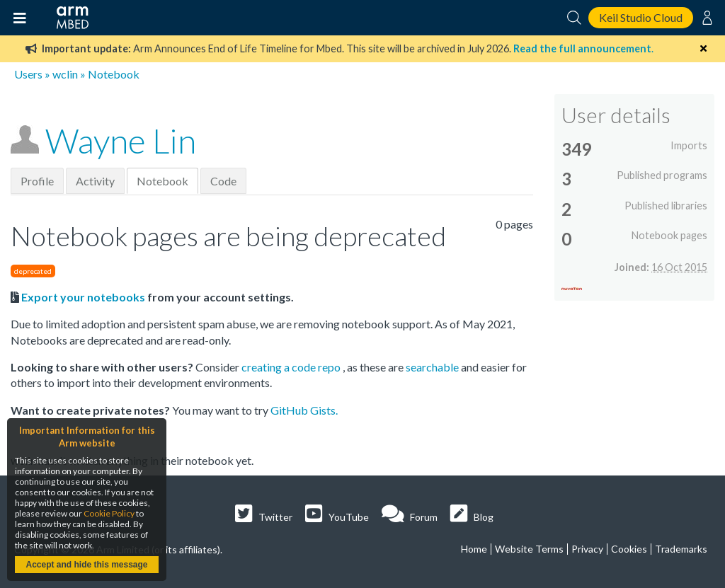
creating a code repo (292, 367)
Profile (37, 181)
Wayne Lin (121, 140)
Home (474, 549)
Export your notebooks (83, 297)
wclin (65, 74)
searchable (433, 367)
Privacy (587, 549)
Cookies (629, 549)
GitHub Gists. (304, 410)
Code (223, 181)
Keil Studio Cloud (641, 17)
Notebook (162, 181)
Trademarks (681, 549)
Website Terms (529, 549)
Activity (95, 181)
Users (28, 74)
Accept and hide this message (86, 565)
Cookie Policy (109, 513)
